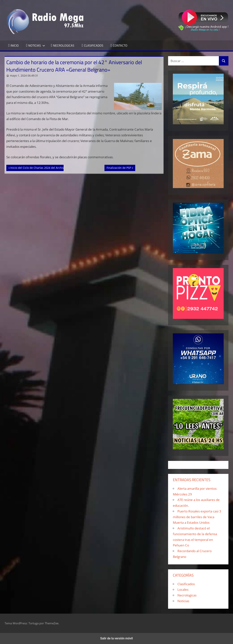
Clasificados (186, 584)
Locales (183, 589)
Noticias (183, 601)
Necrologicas (187, 595)
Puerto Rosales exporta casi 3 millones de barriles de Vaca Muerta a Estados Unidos (197, 517)
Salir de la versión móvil (117, 638)
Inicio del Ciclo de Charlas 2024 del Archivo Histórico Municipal (51, 167)
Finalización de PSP (119, 167)
